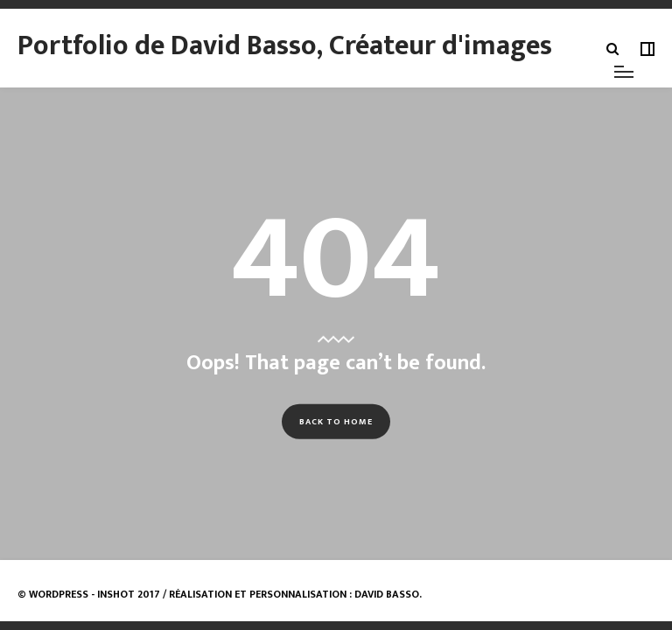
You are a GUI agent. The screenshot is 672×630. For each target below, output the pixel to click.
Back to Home (336, 422)
